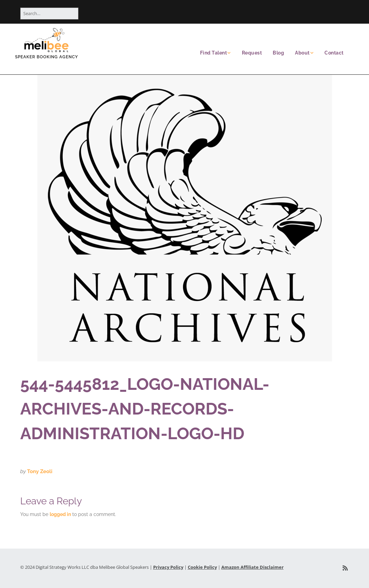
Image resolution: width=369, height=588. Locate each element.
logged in (60, 514)
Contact (334, 53)
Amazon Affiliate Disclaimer (253, 567)
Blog (278, 53)
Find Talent (214, 53)
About (302, 53)
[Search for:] (49, 14)
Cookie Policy (202, 567)
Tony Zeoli (40, 471)
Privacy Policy (168, 567)
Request (252, 53)
